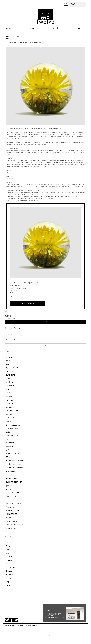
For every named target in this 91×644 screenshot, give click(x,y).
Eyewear (9, 571)
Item (11, 39)
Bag (7, 582)
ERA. (8, 457)
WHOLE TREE (11, 514)
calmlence (10, 382)
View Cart (45, 322)
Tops (8, 542)
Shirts (8, 550)
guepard (9, 486)
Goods (8, 578)
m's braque (10, 407)
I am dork (9, 400)
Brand (56, 28)
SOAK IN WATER (12, 511)
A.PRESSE (10, 361)
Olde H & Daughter (13, 425)
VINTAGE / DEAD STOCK (15, 525)
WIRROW (9, 446)
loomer (8, 518)
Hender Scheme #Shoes (15, 468)
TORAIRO (10, 500)
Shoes (8, 564)
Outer (8, 546)
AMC (8, 364)
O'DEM (8, 421)
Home (8, 28)
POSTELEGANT (12, 429)
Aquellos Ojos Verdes (14, 368)
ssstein (8, 432)
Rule (26, 626)
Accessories (10, 567)
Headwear (10, 575)
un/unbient (10, 443)
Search (45, 345)
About (32, 28)
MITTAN (9, 414)
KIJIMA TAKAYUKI (13, 453)
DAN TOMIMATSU (13, 493)
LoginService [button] (65, 4)
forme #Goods (11, 471)
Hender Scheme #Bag (14, 464)
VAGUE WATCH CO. (14, 503)
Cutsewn (9, 557)
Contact (13, 626)
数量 (11, 293)
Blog (79, 28)
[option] (45, 86)
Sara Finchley (11, 496)
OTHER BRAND (12, 521)
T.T (7, 439)
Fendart (9, 389)
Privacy (20, 626)
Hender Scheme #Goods (15, 461)
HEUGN (9, 396)
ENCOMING (10, 386)
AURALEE (10, 357)
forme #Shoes (11, 475)
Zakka (8, 585)
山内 (7, 450)
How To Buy (33, 626)
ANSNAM (9, 371)
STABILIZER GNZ (13, 436)
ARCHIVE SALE (12, 528)
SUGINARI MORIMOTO (15, 482)
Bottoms (9, 560)
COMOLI (9, 379)
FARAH (9, 393)
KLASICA (9, 404)
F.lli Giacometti (11, 478)
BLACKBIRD (10, 375)
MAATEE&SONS (12, 411)
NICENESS (10, 418)
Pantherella (10, 507)
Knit (7, 553)
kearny (8, 489)
